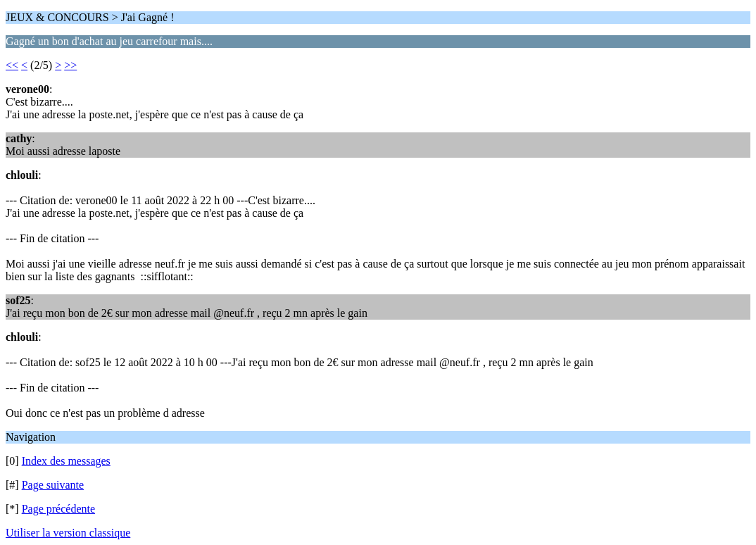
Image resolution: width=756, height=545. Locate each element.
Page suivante (53, 485)
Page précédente (58, 509)
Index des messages (66, 461)
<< (12, 65)
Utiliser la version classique (68, 533)
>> (70, 65)
